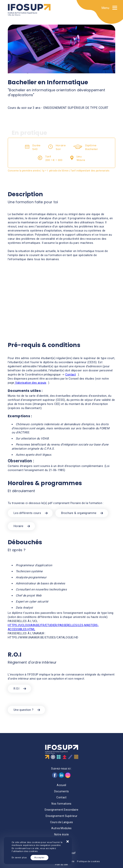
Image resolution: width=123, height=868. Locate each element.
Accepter (39, 858)
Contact (71, 375)
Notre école (61, 834)
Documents (62, 791)
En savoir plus (19, 858)
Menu (105, 8)
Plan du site (61, 865)
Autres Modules (61, 828)
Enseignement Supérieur (62, 816)
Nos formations (61, 804)
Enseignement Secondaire (62, 810)
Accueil (61, 785)
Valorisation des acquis (30, 383)
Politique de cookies (88, 861)
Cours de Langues (62, 822)
